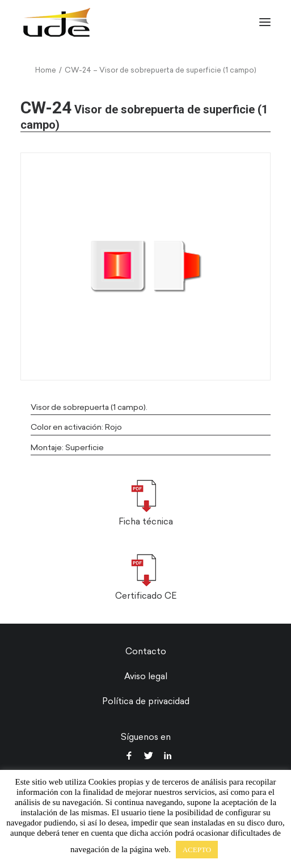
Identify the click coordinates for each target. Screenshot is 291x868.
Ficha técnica (146, 522)
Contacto (146, 651)
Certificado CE (146, 596)
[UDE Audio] (56, 22)
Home (46, 70)
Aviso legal (146, 676)
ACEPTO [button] (197, 850)
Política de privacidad (146, 701)
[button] (265, 22)
